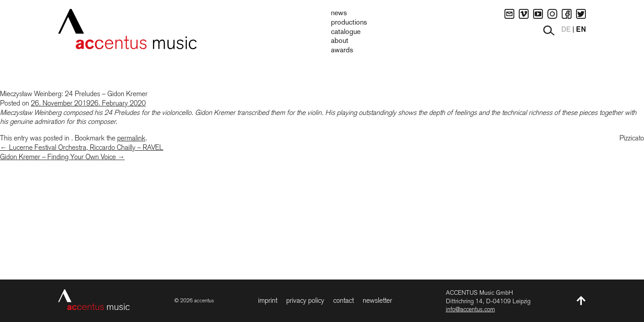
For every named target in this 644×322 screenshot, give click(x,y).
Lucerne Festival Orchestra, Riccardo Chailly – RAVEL (82, 147)
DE (566, 30)
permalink (131, 138)
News (339, 13)
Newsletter (377, 300)
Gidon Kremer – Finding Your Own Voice (62, 157)
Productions (349, 23)
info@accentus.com (470, 309)
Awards (342, 51)
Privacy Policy (305, 300)
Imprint (268, 300)
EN (581, 30)
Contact (343, 300)
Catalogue (346, 32)
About (340, 41)
